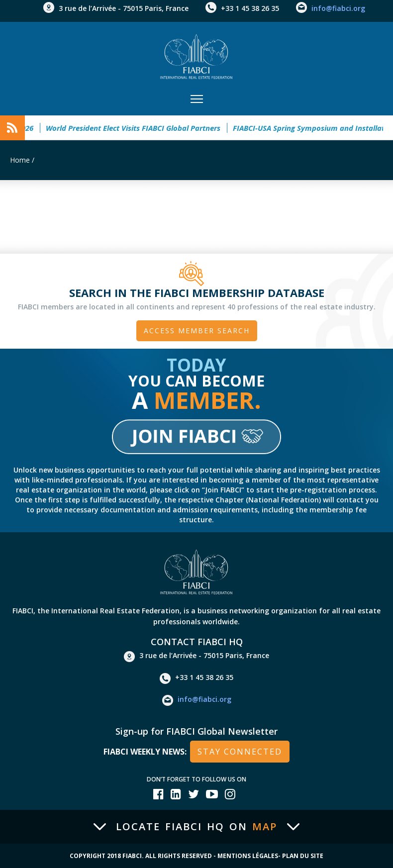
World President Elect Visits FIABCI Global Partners (137, 128)
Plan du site (303, 856)
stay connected (240, 752)
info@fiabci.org (338, 8)
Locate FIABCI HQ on (196, 827)
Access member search (197, 331)
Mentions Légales (248, 856)
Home (20, 160)
